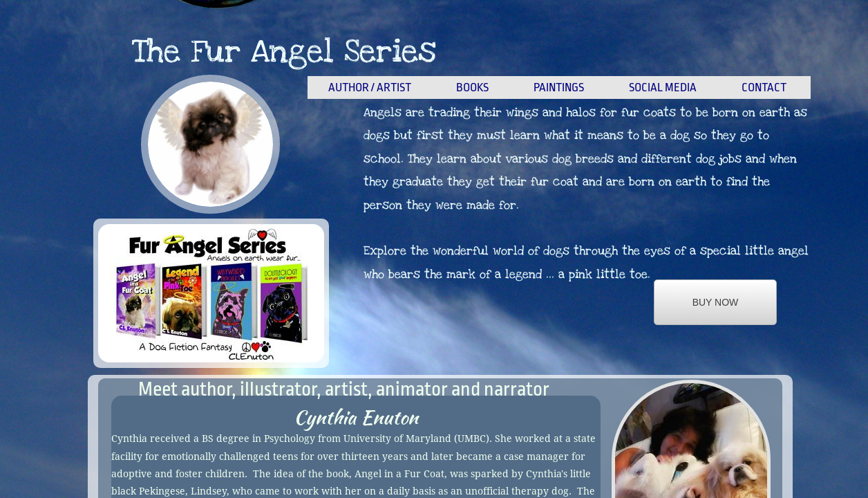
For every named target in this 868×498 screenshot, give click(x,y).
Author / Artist (370, 87)
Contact (764, 87)
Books (472, 87)
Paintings (559, 87)
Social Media (663, 87)
